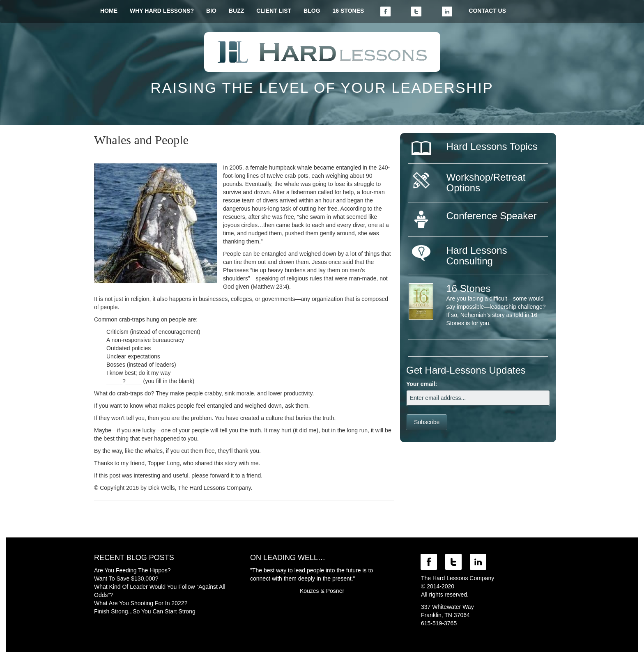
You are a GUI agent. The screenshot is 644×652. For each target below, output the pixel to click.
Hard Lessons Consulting (477, 256)
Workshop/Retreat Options (486, 183)
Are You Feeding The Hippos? (132, 570)
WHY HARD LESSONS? (162, 11)
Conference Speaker (492, 216)
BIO (211, 11)
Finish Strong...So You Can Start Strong (145, 611)
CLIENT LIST (274, 11)
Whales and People (141, 140)
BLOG (312, 11)
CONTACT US (487, 11)
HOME (109, 11)
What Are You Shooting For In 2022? (141, 603)
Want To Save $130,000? (126, 579)
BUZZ (236, 11)
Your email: (422, 384)
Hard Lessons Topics (492, 146)
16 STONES (348, 11)
